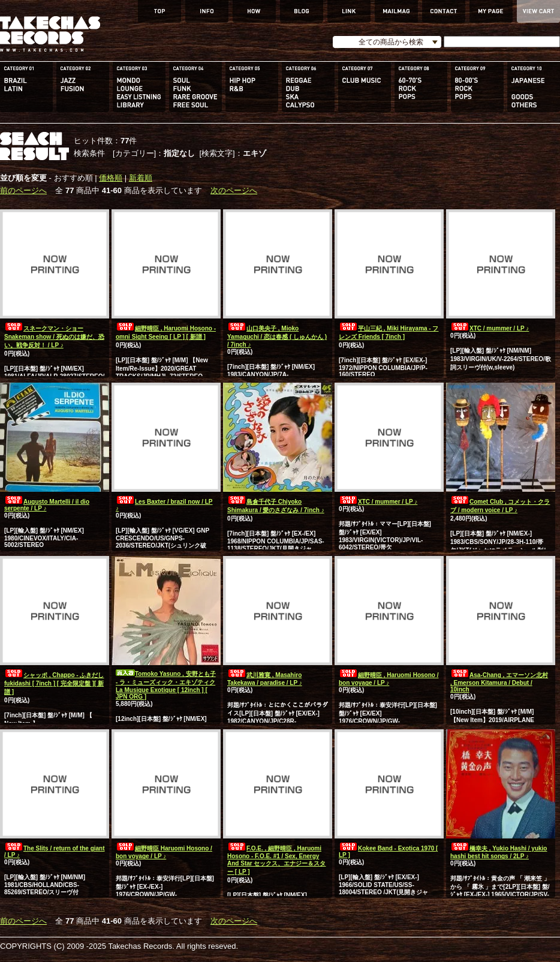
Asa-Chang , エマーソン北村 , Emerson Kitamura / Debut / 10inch (499, 682)
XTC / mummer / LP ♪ (490, 328)
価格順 (111, 178)
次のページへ (234, 190)
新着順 (141, 178)
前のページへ (23, 190)
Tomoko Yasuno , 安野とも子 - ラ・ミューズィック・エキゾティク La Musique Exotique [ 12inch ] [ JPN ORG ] (166, 685)
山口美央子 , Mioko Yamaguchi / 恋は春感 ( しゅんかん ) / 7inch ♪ (277, 336)
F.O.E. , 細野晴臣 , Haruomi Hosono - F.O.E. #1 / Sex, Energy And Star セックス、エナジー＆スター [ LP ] (276, 860)
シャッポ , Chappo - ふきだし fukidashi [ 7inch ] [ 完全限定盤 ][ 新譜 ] (54, 683)
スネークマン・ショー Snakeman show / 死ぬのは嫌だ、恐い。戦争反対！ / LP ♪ (54, 337)
